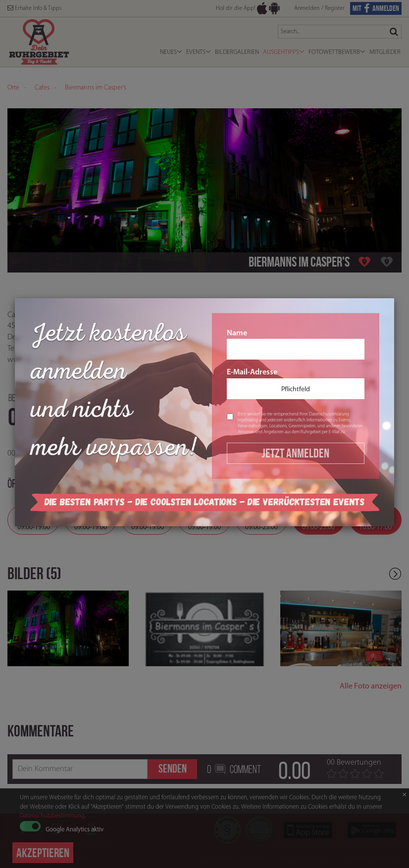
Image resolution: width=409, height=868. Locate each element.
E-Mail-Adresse (296, 384)
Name (296, 345)
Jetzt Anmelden (296, 453)
